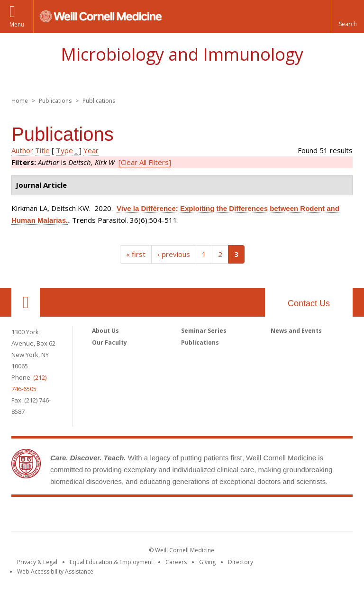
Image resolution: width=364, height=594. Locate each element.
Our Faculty (109, 343)
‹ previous (174, 254)
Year (91, 150)
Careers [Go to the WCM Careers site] (176, 562)
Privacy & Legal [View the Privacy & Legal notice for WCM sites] (37, 562)
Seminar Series (204, 331)
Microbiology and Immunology (182, 54)
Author (22, 150)
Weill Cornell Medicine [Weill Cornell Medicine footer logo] (182, 516)
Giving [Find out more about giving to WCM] (207, 562)
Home (20, 101)
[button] (347, 17)
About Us (105, 331)
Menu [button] (17, 24)
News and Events (296, 331)
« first (136, 254)
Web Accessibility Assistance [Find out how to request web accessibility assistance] (55, 571)
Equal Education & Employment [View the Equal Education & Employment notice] (111, 562)
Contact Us (309, 303)
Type (64, 150)
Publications (200, 343)
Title (42, 150)
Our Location (26, 302)
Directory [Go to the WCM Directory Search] (241, 562)
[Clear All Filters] (145, 162)
